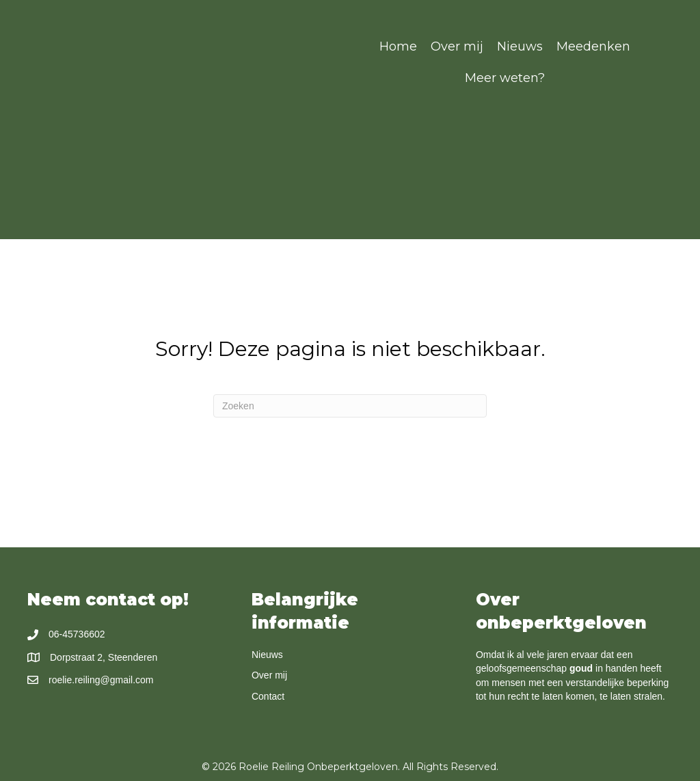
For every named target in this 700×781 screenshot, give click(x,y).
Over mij (269, 675)
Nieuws (267, 655)
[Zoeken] (350, 406)
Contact (268, 696)
